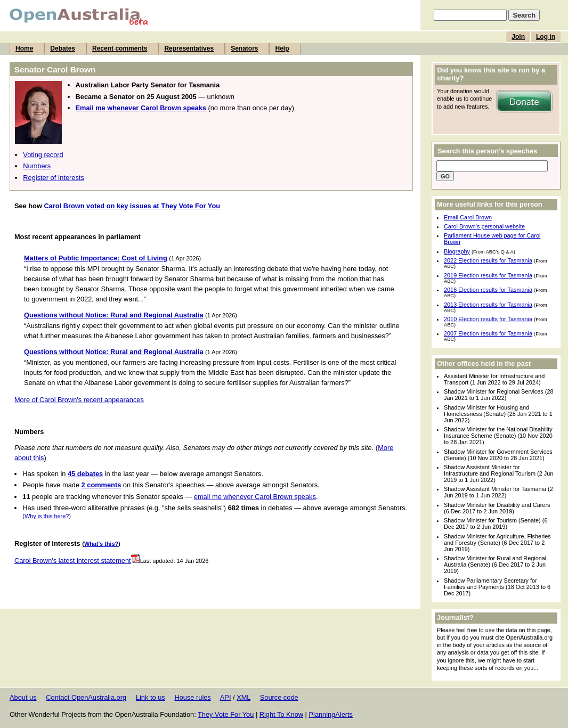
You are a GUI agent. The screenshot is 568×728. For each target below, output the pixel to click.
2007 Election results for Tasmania (488, 333)
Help (282, 48)
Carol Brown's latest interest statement (77, 561)
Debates (63, 48)
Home (24, 48)
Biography (457, 251)
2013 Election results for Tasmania (488, 305)
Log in (546, 37)
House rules (192, 697)
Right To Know (281, 714)
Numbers (37, 166)
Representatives (189, 48)
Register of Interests (54, 178)
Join (518, 37)
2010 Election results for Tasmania (488, 319)
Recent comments (120, 48)
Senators (244, 48)
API (226, 697)
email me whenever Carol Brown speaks (255, 497)
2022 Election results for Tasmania (488, 260)
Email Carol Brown (468, 217)
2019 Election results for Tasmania (488, 275)
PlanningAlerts (331, 714)
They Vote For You (226, 714)
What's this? (101, 544)
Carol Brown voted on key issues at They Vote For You (132, 206)
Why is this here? (47, 516)
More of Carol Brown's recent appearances (79, 400)
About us (23, 697)
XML (244, 697)
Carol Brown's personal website (484, 226)
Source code (279, 697)
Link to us (151, 697)
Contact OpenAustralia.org (86, 697)
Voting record (43, 155)
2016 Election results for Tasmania (488, 290)
